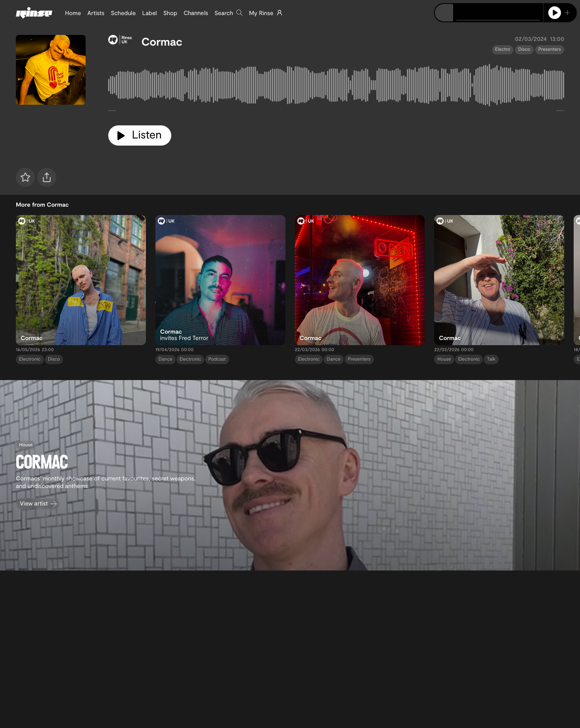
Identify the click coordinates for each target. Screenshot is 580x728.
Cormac (162, 41)
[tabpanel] (336, 87)
